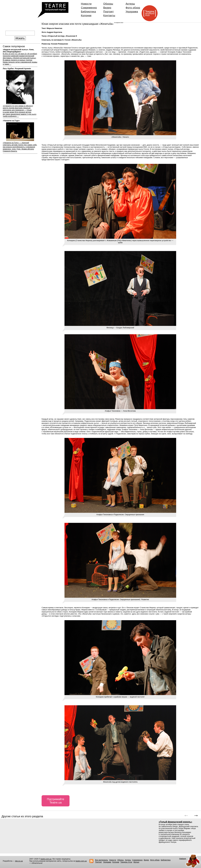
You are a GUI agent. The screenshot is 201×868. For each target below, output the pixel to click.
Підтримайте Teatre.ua (56, 801)
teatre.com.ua (46, 859)
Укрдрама (132, 12)
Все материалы (101, 860)
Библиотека (88, 12)
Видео (107, 8)
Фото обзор (133, 8)
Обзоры (108, 4)
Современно (89, 8)
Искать (20, 38)
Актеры (130, 4)
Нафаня (183, 859)
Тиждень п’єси (126, 862)
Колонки (86, 16)
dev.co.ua (19, 861)
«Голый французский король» (175, 822)
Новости (86, 4)
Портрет (109, 12)
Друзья (136, 862)
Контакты (109, 16)
